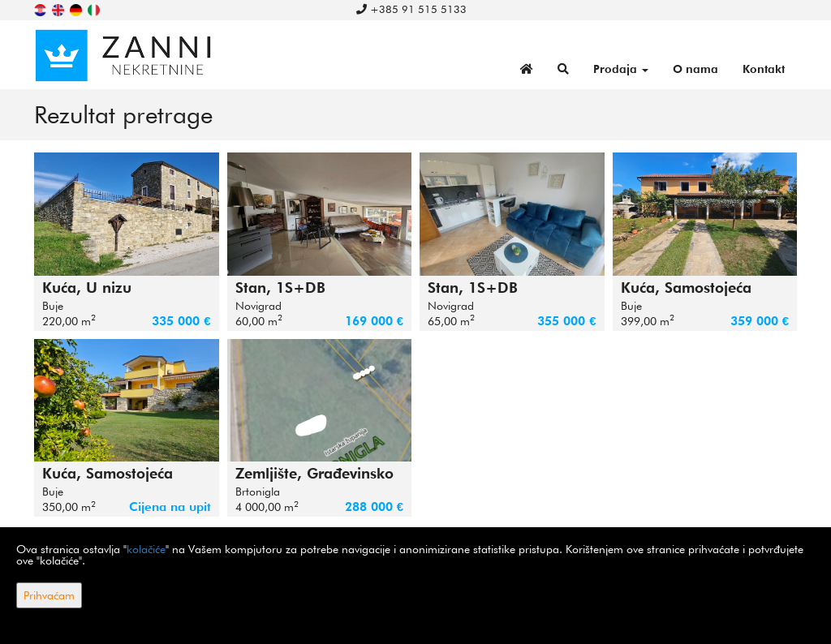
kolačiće (146, 549)
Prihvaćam (49, 595)
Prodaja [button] (621, 69)
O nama (695, 69)
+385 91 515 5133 (411, 9)
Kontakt (764, 69)
